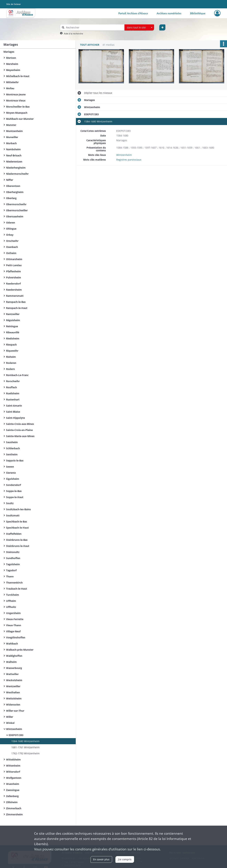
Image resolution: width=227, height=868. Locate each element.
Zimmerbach (14, 808)
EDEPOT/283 (16, 735)
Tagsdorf (11, 570)
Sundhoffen (13, 558)
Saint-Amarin (14, 406)
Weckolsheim (14, 680)
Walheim (11, 662)
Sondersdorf (13, 485)
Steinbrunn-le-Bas (17, 540)
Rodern (10, 369)
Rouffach (11, 387)
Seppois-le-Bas (15, 460)
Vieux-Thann (14, 625)
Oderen (11, 223)
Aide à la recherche (73, 34)
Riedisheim (13, 338)
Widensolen (13, 705)
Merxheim (12, 64)
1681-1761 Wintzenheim (25, 747)
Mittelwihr (12, 82)
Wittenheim (13, 766)
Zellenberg (12, 796)
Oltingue (11, 229)
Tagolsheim (13, 564)
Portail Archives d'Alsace (133, 13)
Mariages (9, 52)
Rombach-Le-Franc (17, 375)
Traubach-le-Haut (17, 589)
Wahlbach (12, 644)
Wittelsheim (13, 759)
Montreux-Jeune (16, 94)
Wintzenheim (14, 729)
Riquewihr (12, 351)
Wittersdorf (13, 772)
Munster (11, 125)
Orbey (10, 235)
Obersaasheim (15, 216)
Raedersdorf (13, 284)
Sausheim (12, 442)
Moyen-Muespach (17, 113)
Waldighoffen (14, 656)
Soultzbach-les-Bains (18, 509)
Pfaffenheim (13, 271)
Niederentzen (14, 162)
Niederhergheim (16, 168)
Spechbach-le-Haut (17, 528)
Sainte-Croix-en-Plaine (19, 430)
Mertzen (11, 58)
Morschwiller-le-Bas (18, 107)
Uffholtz (11, 607)
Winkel (10, 723)
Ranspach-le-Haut (17, 308)
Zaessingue (13, 790)
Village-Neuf (13, 631)
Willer (10, 717)
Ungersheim (13, 613)
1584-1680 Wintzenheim (25, 741)
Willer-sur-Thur (15, 711)
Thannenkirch (14, 583)
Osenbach (12, 247)
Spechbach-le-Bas (17, 522)
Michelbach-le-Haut (18, 76)
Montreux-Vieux (16, 101)
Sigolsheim (13, 479)
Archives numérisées (169, 13)
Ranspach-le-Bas (16, 302)
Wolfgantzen (14, 778)
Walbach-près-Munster (20, 650)
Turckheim (13, 595)
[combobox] (139, 28)
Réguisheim (13, 320)
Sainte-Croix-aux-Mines (20, 424)
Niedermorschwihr (17, 174)
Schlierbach (13, 448)
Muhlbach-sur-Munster (20, 119)
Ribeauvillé (13, 332)
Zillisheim (12, 802)
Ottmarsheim (14, 259)
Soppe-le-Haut (15, 497)
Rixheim (11, 357)
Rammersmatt (15, 296)
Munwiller (12, 137)
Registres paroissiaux (129, 160)
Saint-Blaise (13, 412)
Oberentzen (13, 186)
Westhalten (13, 692)
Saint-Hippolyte (15, 418)
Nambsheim (13, 149)
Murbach (11, 143)
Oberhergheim (15, 192)
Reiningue (12, 326)
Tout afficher (90, 45)
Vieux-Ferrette (15, 619)
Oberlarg (11, 198)
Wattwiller (12, 674)
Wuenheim (13, 784)
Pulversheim (14, 277)
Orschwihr (12, 241)
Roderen (11, 363)
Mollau (10, 88)
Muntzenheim (14, 131)
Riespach (11, 345)
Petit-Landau (14, 265)
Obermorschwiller (17, 210)
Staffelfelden (14, 534)
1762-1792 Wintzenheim (25, 753)
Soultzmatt (13, 515)
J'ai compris (125, 859)
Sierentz (11, 473)
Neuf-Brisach (14, 155)
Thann (10, 576)
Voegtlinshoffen (16, 637)
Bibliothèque (198, 13)
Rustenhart (13, 399)
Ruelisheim (13, 393)
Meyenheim (13, 70)
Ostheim (11, 253)
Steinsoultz (13, 552)
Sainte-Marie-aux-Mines (20, 436)
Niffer (10, 180)
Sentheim (12, 454)
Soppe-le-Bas (14, 491)
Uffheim (11, 601)
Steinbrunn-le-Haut (18, 546)
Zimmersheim (14, 814)
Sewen (10, 467)
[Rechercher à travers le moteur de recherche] (94, 27)
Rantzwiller (13, 314)
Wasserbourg (14, 668)
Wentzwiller (13, 686)
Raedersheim (14, 290)
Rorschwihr (13, 381)
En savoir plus (101, 859)
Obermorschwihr (16, 204)
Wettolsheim (14, 698)
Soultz (10, 503)
